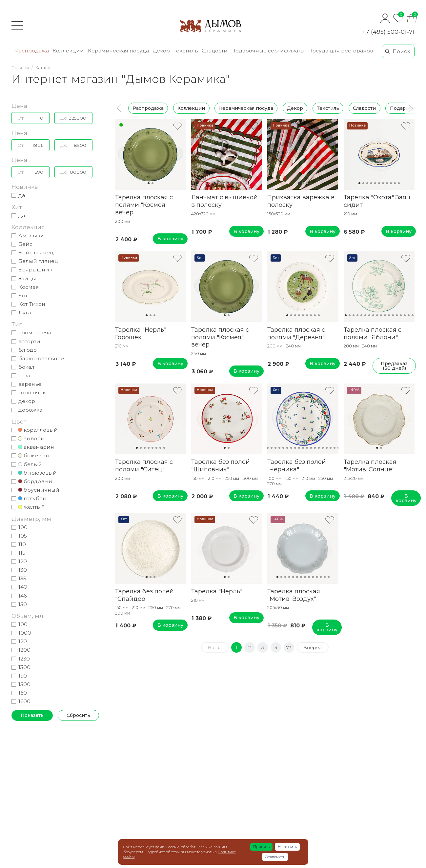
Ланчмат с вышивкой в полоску (224, 201)
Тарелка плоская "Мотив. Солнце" (370, 465)
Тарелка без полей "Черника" (297, 465)
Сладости (365, 108)
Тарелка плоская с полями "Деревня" (296, 333)
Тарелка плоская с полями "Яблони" (373, 333)
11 (399, 183)
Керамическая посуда (246, 108)
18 (413, 315)
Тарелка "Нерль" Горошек (141, 333)
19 (335, 448)
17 (409, 315)
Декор (295, 108)
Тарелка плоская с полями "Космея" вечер (144, 205)
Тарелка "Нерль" (217, 591)
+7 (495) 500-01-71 (388, 32)
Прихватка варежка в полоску (301, 201)
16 (405, 315)
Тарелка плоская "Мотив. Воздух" (294, 595)
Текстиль (328, 108)
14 (397, 315)
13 (393, 315)
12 (389, 315)
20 (338, 448)
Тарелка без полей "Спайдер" (144, 595)
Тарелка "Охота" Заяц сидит (377, 201)
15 (401, 315)
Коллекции (192, 108)
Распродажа (148, 108)
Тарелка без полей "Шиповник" (221, 465)
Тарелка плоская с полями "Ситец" (144, 465)
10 (395, 183)
